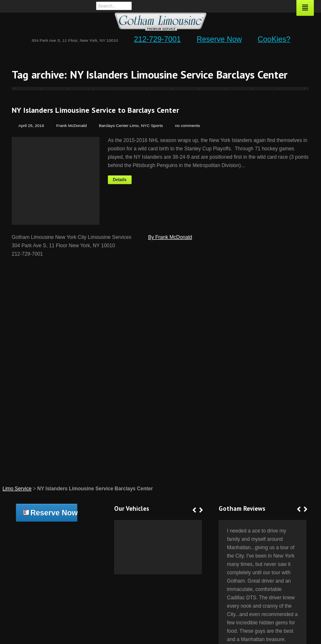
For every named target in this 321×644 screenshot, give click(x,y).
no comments (188, 126)
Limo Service (17, 489)
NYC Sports (152, 126)
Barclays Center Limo (118, 126)
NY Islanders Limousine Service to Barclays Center (95, 110)
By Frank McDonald (170, 237)
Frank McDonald (71, 126)
